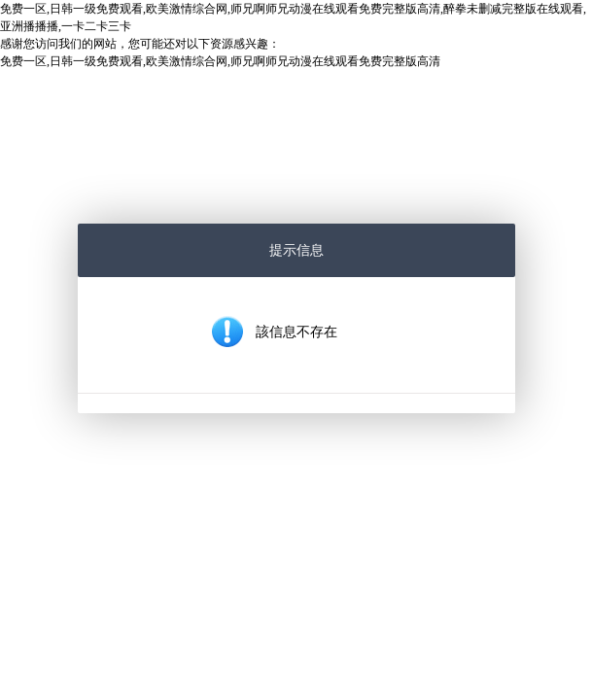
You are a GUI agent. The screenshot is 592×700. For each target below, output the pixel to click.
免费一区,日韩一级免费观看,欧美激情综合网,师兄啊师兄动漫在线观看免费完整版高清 (220, 61)
